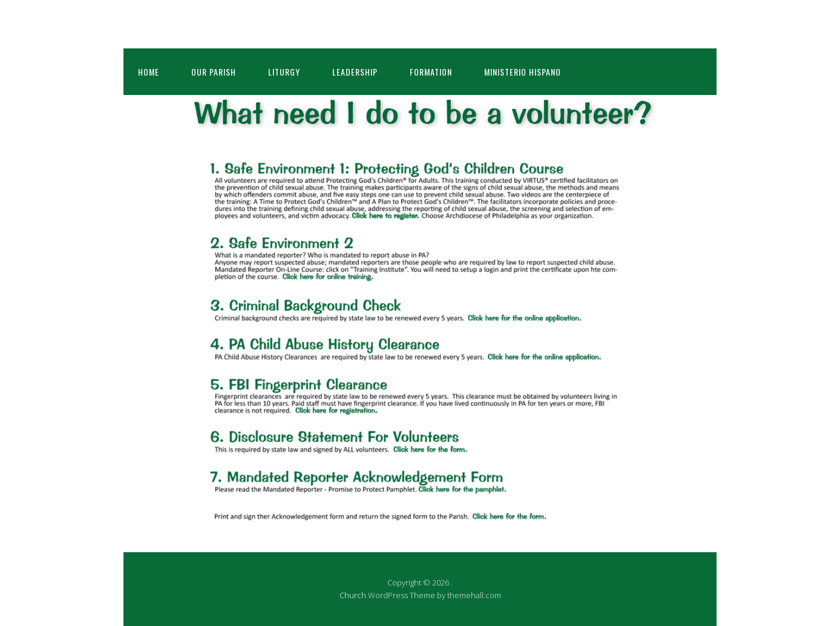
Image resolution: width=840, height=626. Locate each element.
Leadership (355, 72)
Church (353, 595)
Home (149, 72)
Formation (431, 72)
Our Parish (214, 72)
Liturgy (284, 72)
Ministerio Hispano (523, 72)
